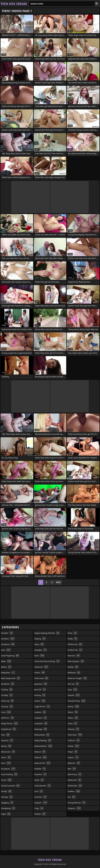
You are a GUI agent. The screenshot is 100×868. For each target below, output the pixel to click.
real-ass (74, 656)
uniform (74, 740)
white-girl (75, 780)
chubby (7, 695)
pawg (73, 639)
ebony (6, 746)
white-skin (75, 786)
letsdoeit (41, 723)
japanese (41, 684)
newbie (40, 769)
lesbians (41, 718)
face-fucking (9, 774)
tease (73, 723)
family (6, 791)
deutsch (7, 740)
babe (6, 661)
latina (40, 701)
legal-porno (42, 706)
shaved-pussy (77, 701)
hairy (39, 644)
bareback (8, 684)
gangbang (8, 808)
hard (39, 656)
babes (6, 667)
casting (7, 689)
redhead (74, 673)
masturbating (43, 740)
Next (59, 582)
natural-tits (42, 763)
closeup (7, 706)
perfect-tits (75, 650)
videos (74, 746)
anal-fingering (10, 656)
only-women (43, 786)
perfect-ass (75, 644)
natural (41, 757)
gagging (7, 803)
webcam (74, 763)
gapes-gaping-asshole (47, 633)
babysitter (8, 673)
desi (6, 735)
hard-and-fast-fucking (47, 661)
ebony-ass (8, 752)
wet (72, 769)
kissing (40, 695)
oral (39, 791)
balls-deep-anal (11, 678)
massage (41, 729)
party (72, 633)
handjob (41, 650)
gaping (40, 639)
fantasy (7, 797)
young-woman (77, 803)
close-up (8, 701)
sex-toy (73, 684)
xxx (72, 797)
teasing (74, 729)
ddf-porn (8, 718)
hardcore (41, 667)
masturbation (43, 746)
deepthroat (9, 729)
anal (6, 650)
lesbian (40, 712)
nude (39, 780)
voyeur (73, 757)
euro (6, 763)
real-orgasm (76, 661)
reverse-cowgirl (77, 678)
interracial (41, 678)
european (8, 769)
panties (40, 814)
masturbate (42, 735)
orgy (39, 808)
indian (40, 673)
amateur (8, 639)
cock (6, 712)
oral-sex (41, 797)
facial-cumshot (11, 786)
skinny (74, 706)
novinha (41, 774)
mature (40, 752)
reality (73, 667)
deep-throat (10, 723)
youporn (74, 808)
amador (7, 633)
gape (6, 814)
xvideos (74, 791)
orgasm (41, 803)
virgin (73, 752)
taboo (73, 712)
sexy (73, 689)
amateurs (8, 644)
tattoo (73, 718)
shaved (74, 695)
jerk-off (40, 689)
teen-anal (75, 735)
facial (7, 780)
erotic (6, 757)
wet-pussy (75, 774)
